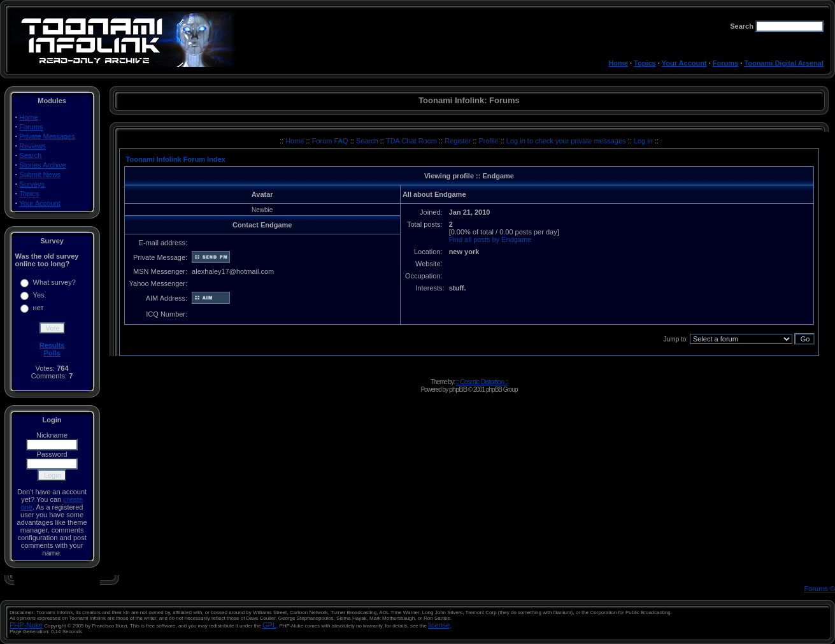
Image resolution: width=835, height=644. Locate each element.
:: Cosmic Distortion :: (482, 382)
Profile (489, 141)
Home (618, 63)
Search (30, 155)
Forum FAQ (331, 141)
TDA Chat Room (412, 141)
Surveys (32, 184)
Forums (725, 63)
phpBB (458, 389)
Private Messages (47, 136)
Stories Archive (42, 165)
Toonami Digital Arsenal (784, 63)
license (439, 625)
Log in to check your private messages (567, 141)
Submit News (40, 175)
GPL (269, 625)
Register (459, 141)
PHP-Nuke (26, 625)
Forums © (820, 589)
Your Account (684, 63)
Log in (643, 141)
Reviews (32, 146)
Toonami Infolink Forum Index (176, 159)
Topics (645, 63)
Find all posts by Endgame (490, 240)
